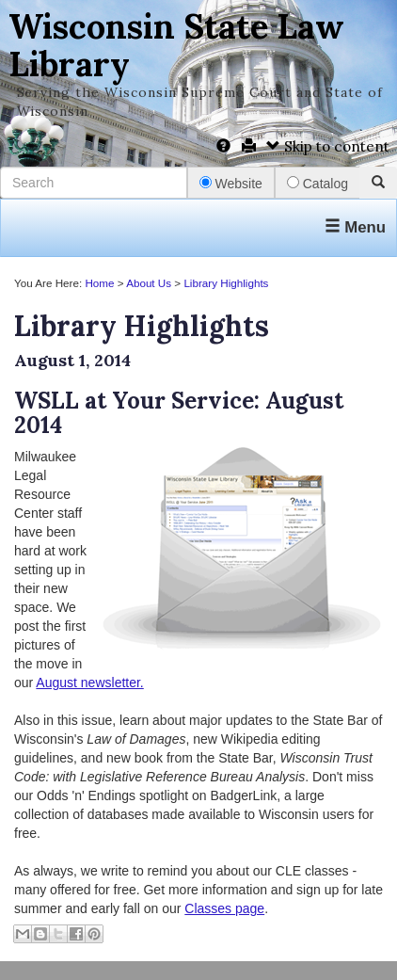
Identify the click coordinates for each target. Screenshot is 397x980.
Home (99, 283)
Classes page (224, 908)
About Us (149, 283)
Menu (355, 227)
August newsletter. (89, 683)
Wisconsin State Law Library (176, 45)
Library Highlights (226, 283)
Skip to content (328, 146)
